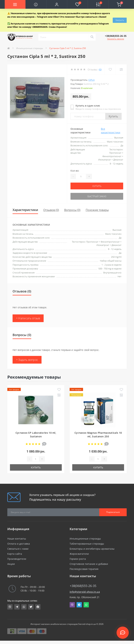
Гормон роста (78, 559)
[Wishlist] (110, 69)
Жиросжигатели (79, 554)
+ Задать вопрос (27, 360)
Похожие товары (97, 210)
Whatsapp (86, 605)
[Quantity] (81, 176)
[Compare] (121, 69)
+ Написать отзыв (28, 318)
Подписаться (113, 512)
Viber (72, 605)
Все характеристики (111, 131)
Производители (17, 559)
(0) (100, 69)
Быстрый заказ (97, 196)
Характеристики (25, 210)
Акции (11, 564)
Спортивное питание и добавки (89, 564)
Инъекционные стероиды (30, 48)
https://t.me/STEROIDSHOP (17, 607)
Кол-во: (75, 171)
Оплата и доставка (19, 544)
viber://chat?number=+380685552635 (10, 607)
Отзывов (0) (51, 210)
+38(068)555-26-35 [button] (83, 586)
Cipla (92, 80)
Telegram (79, 605)
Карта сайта (15, 554)
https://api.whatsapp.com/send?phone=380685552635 (24, 607)
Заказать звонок (116, 39)
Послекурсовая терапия (84, 569)
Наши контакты (17, 539)
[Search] (92, 37)
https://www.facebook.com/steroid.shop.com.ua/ (38, 607)
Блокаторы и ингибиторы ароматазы (92, 549)
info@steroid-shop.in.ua (85, 592)
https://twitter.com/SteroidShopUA (31, 607)
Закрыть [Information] (120, 20)
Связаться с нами (18, 549)
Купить (113, 116)
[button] (57, 4)
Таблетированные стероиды (87, 544)
